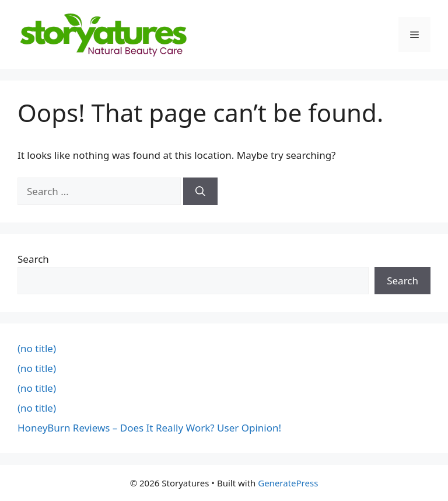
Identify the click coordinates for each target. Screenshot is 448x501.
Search (33, 259)
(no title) (37, 348)
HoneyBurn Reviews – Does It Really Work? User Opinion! (149, 428)
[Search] (200, 192)
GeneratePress (288, 483)
